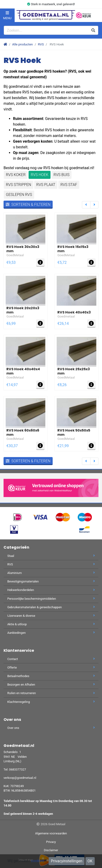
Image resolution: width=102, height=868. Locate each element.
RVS (41, 44)
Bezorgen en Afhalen (51, 685)
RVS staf (69, 185)
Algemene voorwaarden (51, 833)
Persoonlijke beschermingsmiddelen (51, 599)
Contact (51, 659)
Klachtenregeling (51, 702)
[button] (95, 15)
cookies (37, 861)
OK (90, 861)
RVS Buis (62, 175)
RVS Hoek (40, 175)
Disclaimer (51, 850)
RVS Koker (16, 175)
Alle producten (23, 44)
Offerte (51, 668)
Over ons (51, 728)
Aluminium (51, 573)
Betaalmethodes (51, 676)
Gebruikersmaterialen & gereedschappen (51, 607)
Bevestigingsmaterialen (51, 581)
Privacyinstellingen (66, 861)
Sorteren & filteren (28, 205)
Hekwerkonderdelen (51, 590)
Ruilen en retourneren (51, 693)
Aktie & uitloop (51, 624)
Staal (51, 556)
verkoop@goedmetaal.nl (20, 778)
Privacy (51, 842)
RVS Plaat (46, 185)
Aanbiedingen (51, 633)
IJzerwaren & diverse (51, 616)
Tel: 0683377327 (15, 769)
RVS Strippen (19, 185)
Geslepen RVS (19, 195)
